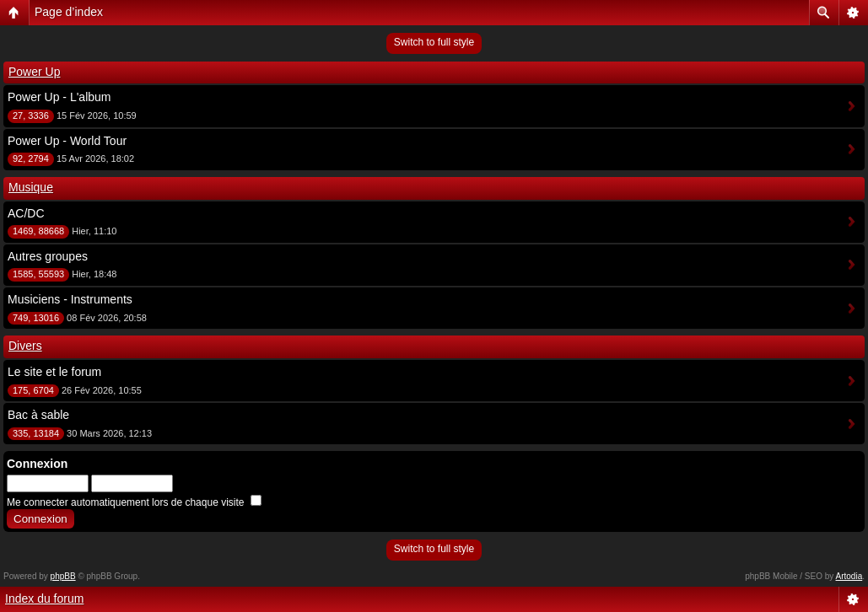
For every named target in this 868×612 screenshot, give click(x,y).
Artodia (849, 576)
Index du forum (44, 599)
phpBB (63, 576)
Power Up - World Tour (67, 141)
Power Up (34, 72)
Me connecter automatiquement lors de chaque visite (134, 502)
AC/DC (26, 213)
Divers (25, 346)
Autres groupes (48, 256)
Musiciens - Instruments (70, 299)
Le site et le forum (54, 372)
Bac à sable (38, 415)
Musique (31, 187)
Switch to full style (434, 42)
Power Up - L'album (59, 97)
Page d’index (69, 12)
